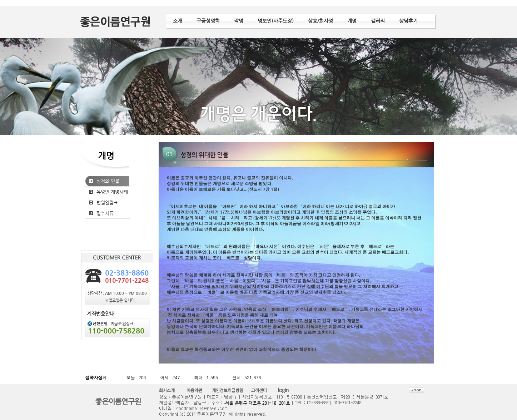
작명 (239, 21)
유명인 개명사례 (112, 192)
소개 (178, 21)
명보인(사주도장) (276, 21)
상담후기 (408, 21)
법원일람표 (107, 202)
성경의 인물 (108, 181)
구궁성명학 (208, 21)
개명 (352, 21)
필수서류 (105, 213)
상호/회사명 (320, 21)
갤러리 (378, 21)
